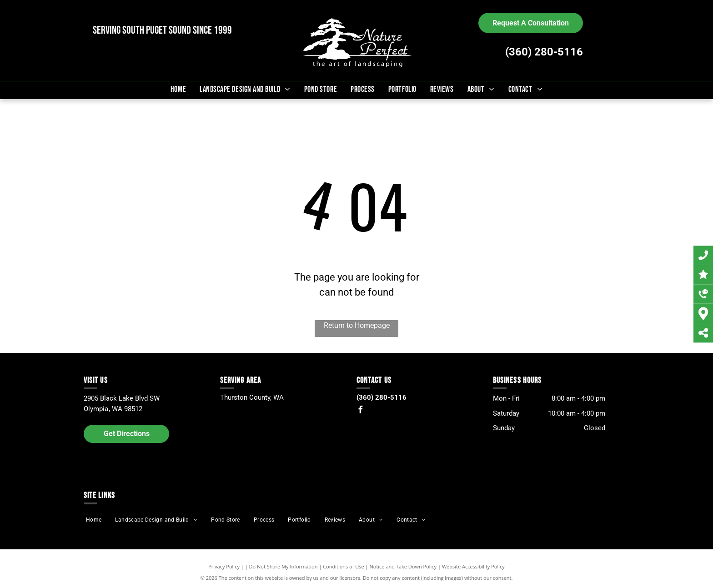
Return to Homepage (357, 325)
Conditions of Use (344, 566)
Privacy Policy (224, 566)
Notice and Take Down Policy (403, 566)
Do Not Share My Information (284, 566)
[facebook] (360, 411)
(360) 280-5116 (544, 52)
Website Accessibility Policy (473, 566)
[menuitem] (178, 89)
